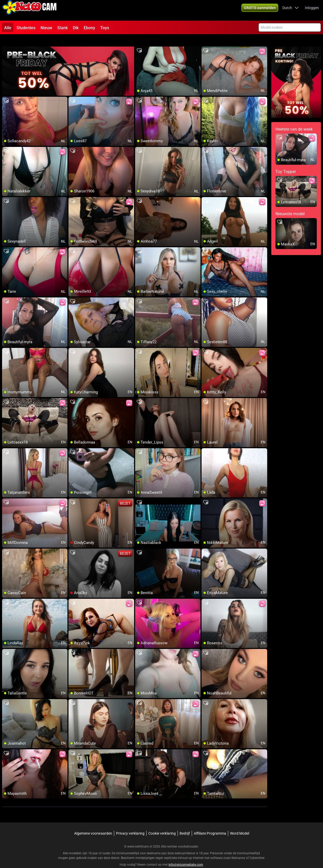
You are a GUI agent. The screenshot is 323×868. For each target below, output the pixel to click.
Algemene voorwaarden (93, 824)
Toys (105, 28)
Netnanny (239, 849)
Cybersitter (257, 849)
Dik (76, 28)
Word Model (240, 824)
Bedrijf (185, 824)
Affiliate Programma (210, 824)
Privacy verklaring (130, 824)
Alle (8, 28)
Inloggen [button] (312, 10)
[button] (260, 10)
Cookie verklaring (162, 824)
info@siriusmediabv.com (186, 855)
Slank (63, 28)
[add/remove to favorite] (139, 41)
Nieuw (46, 28)
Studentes (26, 28)
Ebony (89, 28)
